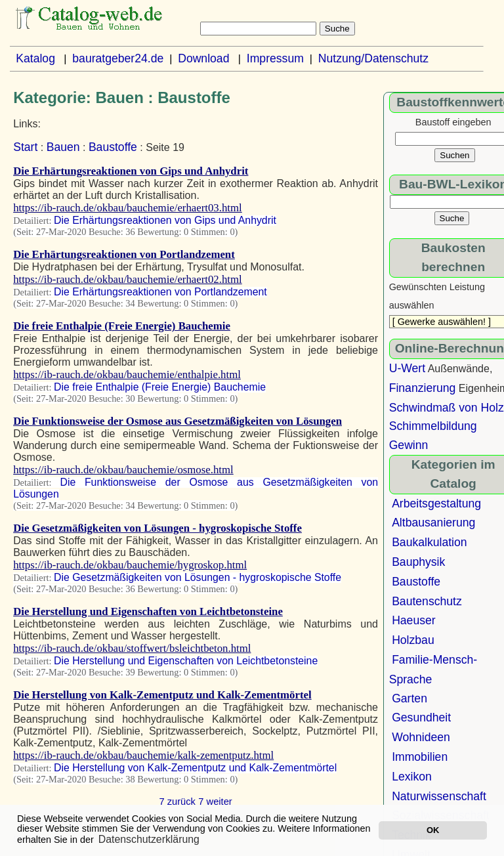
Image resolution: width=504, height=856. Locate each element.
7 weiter (215, 802)
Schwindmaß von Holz (447, 408)
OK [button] (433, 830)
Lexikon (412, 777)
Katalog (35, 58)
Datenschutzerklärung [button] (149, 839)
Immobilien (420, 757)
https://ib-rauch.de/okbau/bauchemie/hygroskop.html (130, 565)
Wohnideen (421, 737)
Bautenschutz (427, 601)
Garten (409, 698)
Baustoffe (113, 147)
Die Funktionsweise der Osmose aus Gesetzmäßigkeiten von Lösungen (178, 421)
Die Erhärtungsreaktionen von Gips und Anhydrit (131, 171)
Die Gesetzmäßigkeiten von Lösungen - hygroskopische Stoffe (157, 528)
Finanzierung (423, 388)
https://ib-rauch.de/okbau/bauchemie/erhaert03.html (128, 208)
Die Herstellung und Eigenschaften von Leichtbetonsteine (148, 611)
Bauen (63, 147)
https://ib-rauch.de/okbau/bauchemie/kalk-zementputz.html (143, 755)
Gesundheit (421, 717)
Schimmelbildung (433, 426)
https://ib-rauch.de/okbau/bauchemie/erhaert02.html (128, 279)
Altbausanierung (433, 523)
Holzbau (413, 640)
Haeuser (414, 620)
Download (203, 58)
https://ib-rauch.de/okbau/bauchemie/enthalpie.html (127, 374)
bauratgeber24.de (118, 58)
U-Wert (407, 368)
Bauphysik (418, 562)
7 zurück (178, 802)
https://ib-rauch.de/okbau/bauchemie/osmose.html (123, 470)
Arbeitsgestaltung (436, 503)
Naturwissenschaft (439, 796)
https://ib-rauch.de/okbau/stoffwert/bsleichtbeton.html (132, 648)
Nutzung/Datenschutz (373, 58)
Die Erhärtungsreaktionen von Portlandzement (124, 254)
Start (25, 147)
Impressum (275, 58)
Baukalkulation (429, 542)
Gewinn (409, 445)
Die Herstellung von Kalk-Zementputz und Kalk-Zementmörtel (162, 695)
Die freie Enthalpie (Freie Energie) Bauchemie (122, 326)
